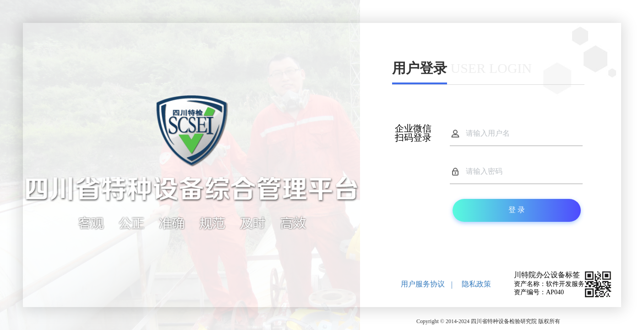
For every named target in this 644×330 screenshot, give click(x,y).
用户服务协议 (423, 284)
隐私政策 (476, 284)
